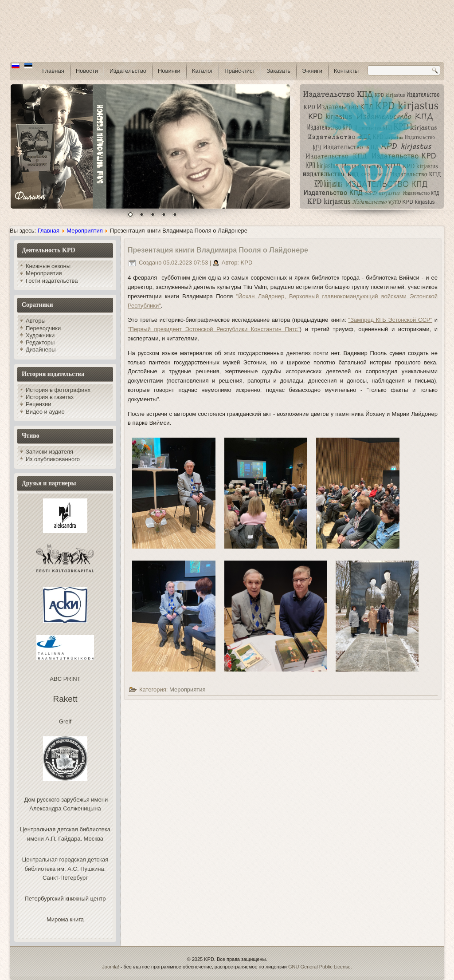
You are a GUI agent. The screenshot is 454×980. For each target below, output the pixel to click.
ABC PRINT (65, 679)
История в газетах (50, 397)
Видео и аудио (45, 412)
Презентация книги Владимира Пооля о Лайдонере (218, 250)
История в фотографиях (58, 390)
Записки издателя (49, 452)
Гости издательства (52, 281)
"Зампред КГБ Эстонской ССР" (391, 320)
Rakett (65, 699)
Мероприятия (85, 231)
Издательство (128, 71)
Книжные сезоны (48, 266)
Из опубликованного (53, 459)
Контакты (346, 71)
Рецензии (39, 404)
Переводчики (43, 328)
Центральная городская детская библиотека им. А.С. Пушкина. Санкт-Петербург (65, 869)
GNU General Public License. (320, 967)
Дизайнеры (41, 350)
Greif (65, 721)
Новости (87, 71)
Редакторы (40, 342)
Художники (40, 335)
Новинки (169, 71)
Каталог (202, 71)
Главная (53, 71)
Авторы (36, 321)
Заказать (278, 71)
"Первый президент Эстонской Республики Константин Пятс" (214, 329)
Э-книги (312, 71)
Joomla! (111, 967)
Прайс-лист (240, 71)
